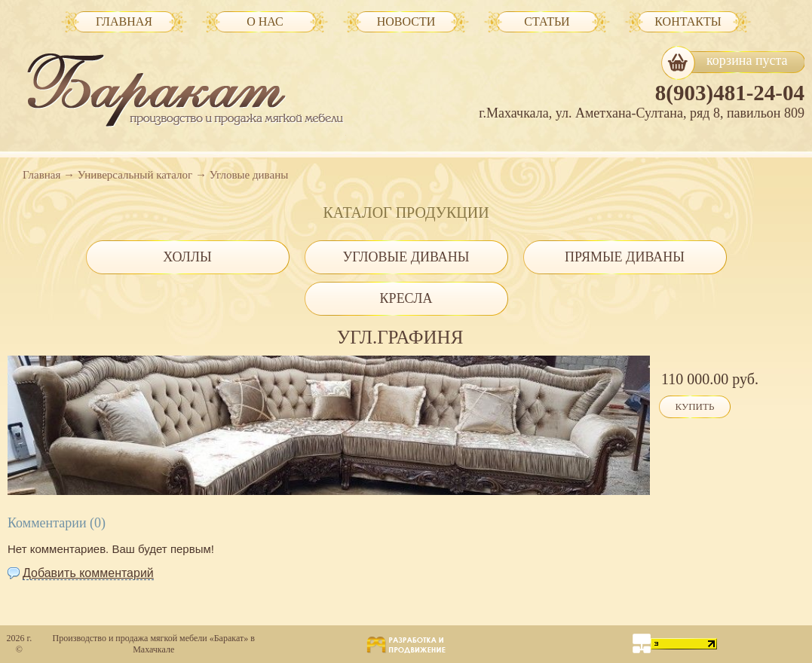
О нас (265, 21)
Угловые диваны (249, 175)
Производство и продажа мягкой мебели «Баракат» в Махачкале (154, 644)
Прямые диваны (625, 257)
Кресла (406, 298)
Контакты (688, 21)
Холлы (187, 257)
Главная (41, 175)
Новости (406, 21)
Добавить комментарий (88, 573)
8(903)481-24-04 (730, 93)
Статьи (547, 21)
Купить (695, 406)
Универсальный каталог (135, 175)
